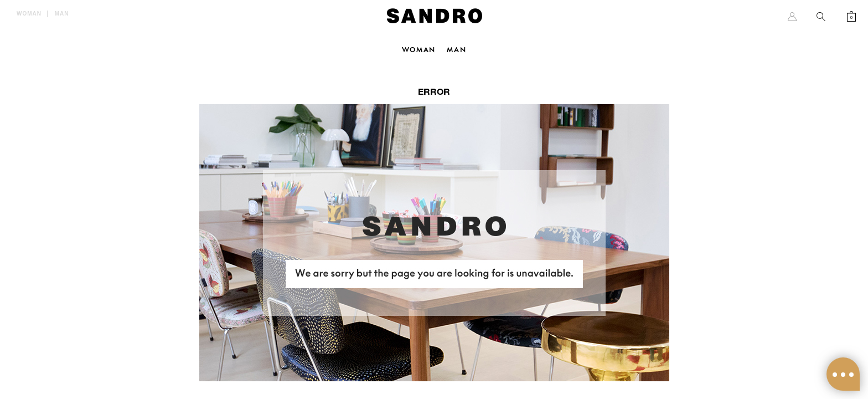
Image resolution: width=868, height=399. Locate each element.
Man (62, 14)
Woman (29, 14)
